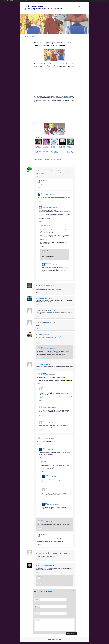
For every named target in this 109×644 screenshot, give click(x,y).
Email (37, 607)
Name (37, 600)
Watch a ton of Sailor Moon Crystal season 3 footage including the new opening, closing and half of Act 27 (54, 150)
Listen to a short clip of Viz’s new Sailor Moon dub (62, 148)
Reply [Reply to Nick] (38, 176)
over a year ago (68, 98)
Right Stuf (49, 100)
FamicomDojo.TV (10, 1)
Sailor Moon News (25, 1)
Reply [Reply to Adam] (39, 357)
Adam (51, 159)
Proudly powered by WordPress (54, 639)
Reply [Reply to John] (38, 559)
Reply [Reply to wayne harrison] (38, 328)
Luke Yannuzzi (39, 311)
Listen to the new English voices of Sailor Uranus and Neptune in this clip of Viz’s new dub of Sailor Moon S (38, 150)
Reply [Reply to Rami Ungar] (38, 293)
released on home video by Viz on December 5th (62, 64)
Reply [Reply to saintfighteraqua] (39, 188)
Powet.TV (4, 1)
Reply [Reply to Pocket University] (42, 246)
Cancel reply (72, 591)
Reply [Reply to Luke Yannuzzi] (38, 316)
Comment (37, 620)
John (50, 592)
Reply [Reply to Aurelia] (38, 369)
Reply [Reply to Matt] (38, 343)
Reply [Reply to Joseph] (39, 202)
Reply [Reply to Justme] (41, 400)
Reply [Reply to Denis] (41, 430)
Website (37, 613)
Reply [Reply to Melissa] (38, 572)
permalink (60, 159)
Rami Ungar (38, 285)
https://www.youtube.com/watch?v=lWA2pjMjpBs (55, 340)
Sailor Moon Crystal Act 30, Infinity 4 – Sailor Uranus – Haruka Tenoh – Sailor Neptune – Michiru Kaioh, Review (70, 150)
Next (83, 37)
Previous (78, 37)
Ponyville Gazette (18, 1)
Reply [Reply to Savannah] (41, 416)
